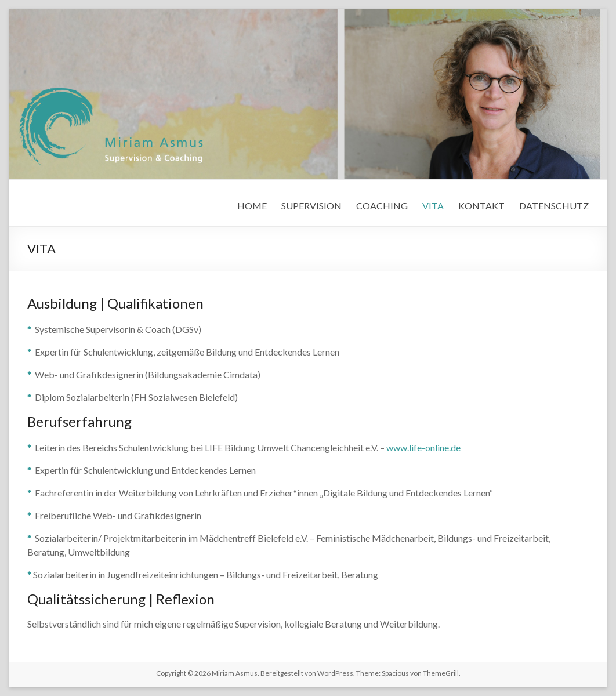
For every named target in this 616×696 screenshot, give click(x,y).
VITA (433, 206)
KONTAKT (481, 206)
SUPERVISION (311, 206)
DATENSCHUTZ (554, 206)
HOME (252, 206)
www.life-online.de (423, 447)
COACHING (382, 206)
